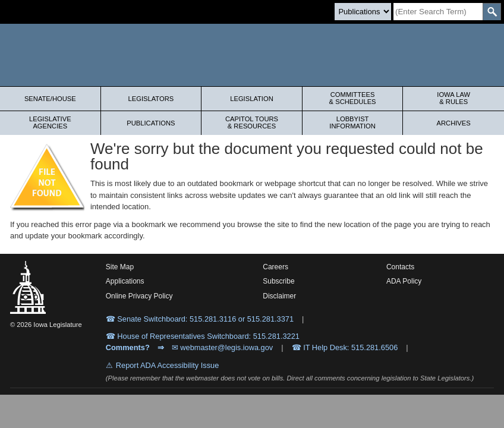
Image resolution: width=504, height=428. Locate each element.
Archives (454, 123)
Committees (353, 98)
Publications (151, 123)
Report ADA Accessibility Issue (168, 365)
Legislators (151, 99)
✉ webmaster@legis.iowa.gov (223, 347)
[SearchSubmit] (492, 12)
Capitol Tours (252, 122)
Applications (125, 281)
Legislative (50, 122)
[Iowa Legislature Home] (252, 55)
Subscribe (278, 281)
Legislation (252, 99)
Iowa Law (453, 98)
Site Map (120, 267)
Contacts (400, 267)
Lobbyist (353, 122)
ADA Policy (404, 281)
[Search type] (363, 12)
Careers (275, 267)
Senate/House (50, 99)
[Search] (438, 12)
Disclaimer (279, 296)
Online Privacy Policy (139, 296)
